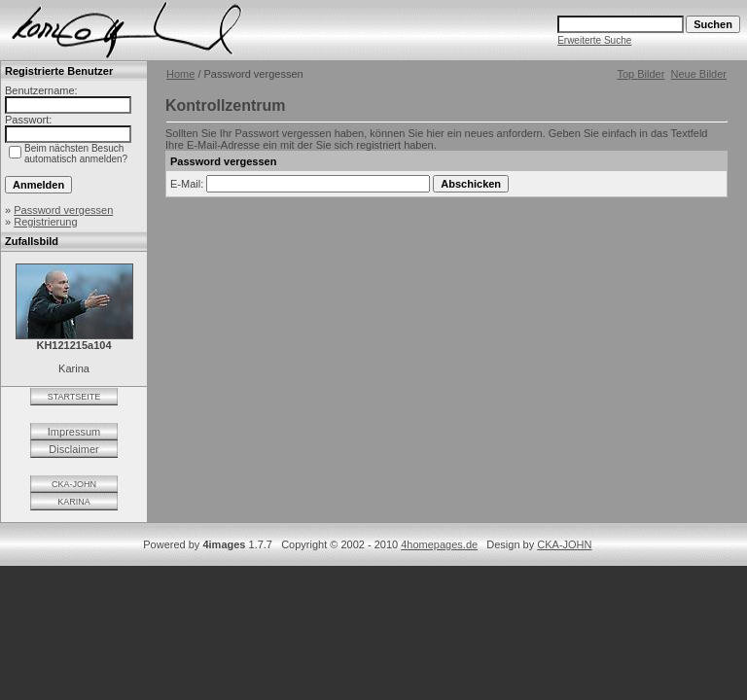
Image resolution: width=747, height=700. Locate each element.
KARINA (74, 502)
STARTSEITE (74, 397)
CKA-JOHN (74, 484)
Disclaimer (73, 449)
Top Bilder (640, 74)
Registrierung (45, 222)
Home (180, 74)
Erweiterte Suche (594, 40)
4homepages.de (439, 544)
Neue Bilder (699, 74)
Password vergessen (63, 210)
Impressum (74, 432)
